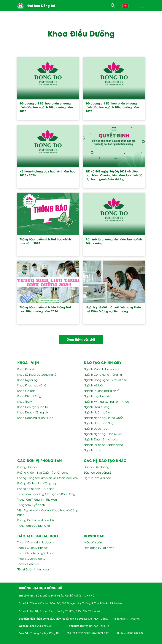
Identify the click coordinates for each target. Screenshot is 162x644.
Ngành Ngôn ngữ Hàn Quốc (103, 434)
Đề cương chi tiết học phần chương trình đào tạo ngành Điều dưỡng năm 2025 (46, 107)
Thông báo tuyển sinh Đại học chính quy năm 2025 (45, 241)
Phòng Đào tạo (28, 467)
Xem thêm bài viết (81, 339)
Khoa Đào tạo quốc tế (33, 407)
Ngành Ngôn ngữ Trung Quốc (104, 418)
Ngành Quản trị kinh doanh (102, 369)
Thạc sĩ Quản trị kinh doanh (35, 542)
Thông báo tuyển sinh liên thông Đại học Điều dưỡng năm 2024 (45, 309)
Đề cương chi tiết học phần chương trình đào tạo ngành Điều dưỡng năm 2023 (112, 107)
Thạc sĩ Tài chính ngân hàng (36, 553)
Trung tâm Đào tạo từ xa (34, 525)
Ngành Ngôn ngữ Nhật (99, 423)
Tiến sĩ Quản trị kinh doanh (35, 569)
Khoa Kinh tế (26, 369)
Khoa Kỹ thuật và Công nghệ (37, 374)
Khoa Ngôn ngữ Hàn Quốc (35, 418)
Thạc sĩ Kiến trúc (28, 564)
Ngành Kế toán (94, 385)
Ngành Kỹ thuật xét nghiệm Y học (106, 401)
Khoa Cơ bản (26, 391)
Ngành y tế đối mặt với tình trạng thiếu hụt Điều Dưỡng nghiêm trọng (113, 309)
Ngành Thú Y (92, 450)
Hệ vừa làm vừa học (97, 478)
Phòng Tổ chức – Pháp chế (36, 520)
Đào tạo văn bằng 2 (97, 472)
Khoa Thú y (25, 401)
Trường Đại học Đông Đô (94, 626)
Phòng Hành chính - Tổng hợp (37, 483)
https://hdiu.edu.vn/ (41, 626)
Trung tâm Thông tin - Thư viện (37, 499)
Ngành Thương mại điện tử (102, 391)
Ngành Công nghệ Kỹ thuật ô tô (105, 380)
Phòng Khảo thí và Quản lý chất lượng (43, 472)
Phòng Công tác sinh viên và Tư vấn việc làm (47, 478)
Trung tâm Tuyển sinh (31, 505)
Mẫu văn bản (93, 542)
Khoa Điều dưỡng (29, 396)
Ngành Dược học (96, 428)
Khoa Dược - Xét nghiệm (34, 412)
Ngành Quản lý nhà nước (101, 439)
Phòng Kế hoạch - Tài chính (36, 488)
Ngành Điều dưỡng (97, 407)
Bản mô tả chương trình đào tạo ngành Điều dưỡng (114, 241)
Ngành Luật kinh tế (96, 396)
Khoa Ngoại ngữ (28, 380)
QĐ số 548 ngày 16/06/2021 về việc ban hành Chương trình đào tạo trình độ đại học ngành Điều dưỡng (114, 175)
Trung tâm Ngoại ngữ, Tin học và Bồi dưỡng (46, 494)
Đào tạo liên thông (96, 467)
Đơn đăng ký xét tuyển (99, 548)
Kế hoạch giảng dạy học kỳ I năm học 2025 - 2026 (47, 173)
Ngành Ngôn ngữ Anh (99, 412)
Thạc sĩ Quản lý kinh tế (32, 548)
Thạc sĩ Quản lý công (31, 558)
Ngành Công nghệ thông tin (103, 374)
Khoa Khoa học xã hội (32, 385)
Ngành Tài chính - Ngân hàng (103, 445)
